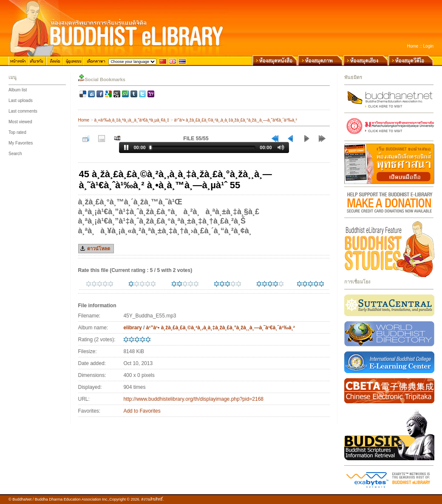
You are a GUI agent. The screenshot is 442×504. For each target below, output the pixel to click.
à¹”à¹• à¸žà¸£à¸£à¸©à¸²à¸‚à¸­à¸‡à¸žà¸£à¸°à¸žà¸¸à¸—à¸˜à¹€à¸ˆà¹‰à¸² (236, 120)
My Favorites (21, 143)
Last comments (23, 111)
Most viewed (20, 122)
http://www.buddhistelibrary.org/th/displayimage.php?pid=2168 (193, 399)
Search (15, 154)
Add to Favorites (142, 411)
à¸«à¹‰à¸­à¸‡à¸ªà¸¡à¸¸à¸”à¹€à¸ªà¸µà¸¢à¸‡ (132, 120)
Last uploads (21, 101)
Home (413, 46)
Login (428, 46)
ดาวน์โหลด (99, 249)
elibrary (132, 328)
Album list (18, 90)
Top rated (17, 132)
